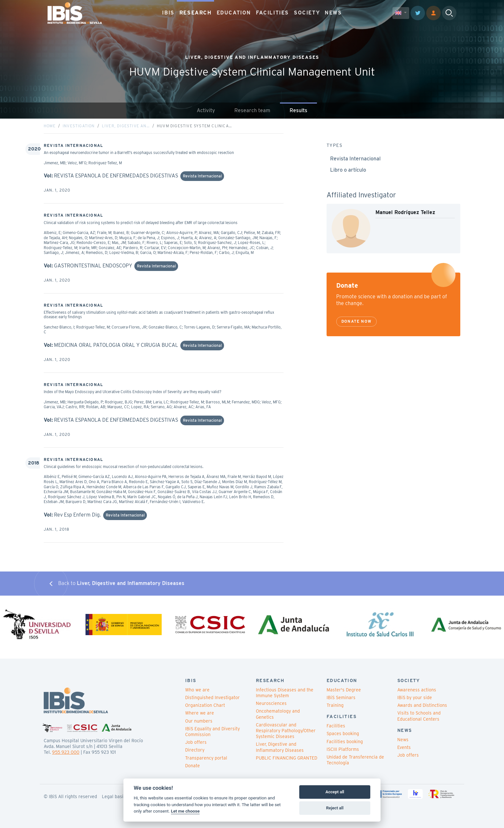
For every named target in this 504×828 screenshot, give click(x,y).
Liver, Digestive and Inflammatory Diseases (280, 747)
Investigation (79, 126)
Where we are (200, 713)
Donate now (356, 321)
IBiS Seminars (341, 697)
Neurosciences (271, 703)
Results (298, 110)
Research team (252, 110)
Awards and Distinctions (422, 705)
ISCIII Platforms (343, 749)
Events (404, 747)
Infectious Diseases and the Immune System (285, 693)
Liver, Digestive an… (126, 126)
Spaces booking (343, 733)
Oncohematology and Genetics (278, 714)
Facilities (336, 726)
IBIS (168, 13)
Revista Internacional (355, 159)
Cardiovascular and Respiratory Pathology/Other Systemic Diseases (286, 731)
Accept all (335, 792)
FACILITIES (272, 13)
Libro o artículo (348, 170)
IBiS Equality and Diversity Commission (212, 732)
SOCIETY (307, 13)
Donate (193, 766)
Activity (206, 110)
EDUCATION (234, 13)
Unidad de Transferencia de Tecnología (355, 760)
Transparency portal (206, 758)
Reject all (335, 808)
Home (50, 126)
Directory (195, 750)
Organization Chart (205, 705)
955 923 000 (66, 752)
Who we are (197, 690)
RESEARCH (196, 13)
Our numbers (199, 721)
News (403, 740)
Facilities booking (345, 742)
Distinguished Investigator (212, 697)
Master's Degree (344, 690)
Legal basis (114, 797)
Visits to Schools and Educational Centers (419, 716)
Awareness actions (417, 690)
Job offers (196, 742)
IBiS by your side (415, 697)
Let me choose (185, 811)
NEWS (333, 13)
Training (335, 705)
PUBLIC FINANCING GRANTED (287, 758)
